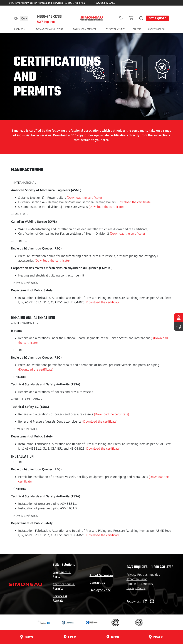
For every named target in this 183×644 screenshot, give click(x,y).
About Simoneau (101, 575)
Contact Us (97, 583)
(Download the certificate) (84, 198)
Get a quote (157, 18)
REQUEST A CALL (104, 3)
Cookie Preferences (140, 584)
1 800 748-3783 (162, 567)
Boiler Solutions (64, 565)
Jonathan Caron (137, 579)
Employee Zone (100, 590)
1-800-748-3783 (49, 17)
